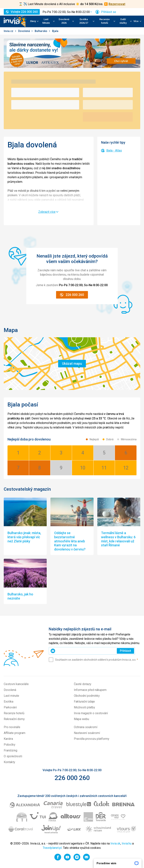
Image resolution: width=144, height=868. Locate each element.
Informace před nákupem (90, 690)
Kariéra (8, 739)
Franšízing (10, 750)
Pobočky (10, 745)
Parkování (10, 707)
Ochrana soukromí (86, 727)
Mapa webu (81, 719)
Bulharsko (41, 31)
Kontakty (9, 762)
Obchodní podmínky (87, 696)
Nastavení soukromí (87, 733)
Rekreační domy (14, 719)
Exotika (9, 702)
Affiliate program (15, 733)
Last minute (11, 696)
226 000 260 (72, 778)
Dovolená (24, 31)
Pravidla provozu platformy (92, 739)
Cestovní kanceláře (16, 684)
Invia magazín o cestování (91, 713)
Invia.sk (115, 843)
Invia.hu (127, 843)
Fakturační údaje (84, 702)
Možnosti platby (84, 707)
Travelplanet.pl (52, 848)
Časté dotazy (83, 684)
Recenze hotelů (14, 713)
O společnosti (13, 756)
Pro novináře (12, 727)
